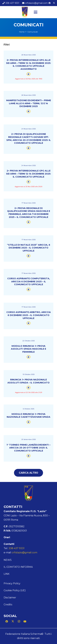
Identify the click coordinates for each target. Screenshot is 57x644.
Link (7, 574)
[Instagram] (19, 621)
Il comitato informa (18, 567)
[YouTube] (25, 621)
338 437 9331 (16, 548)
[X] (54, 3)
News (8, 560)
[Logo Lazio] (25, 12)
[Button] (28, 74)
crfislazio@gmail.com (24, 553)
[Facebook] (50, 3)
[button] (36, 12)
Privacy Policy (12, 583)
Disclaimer (10, 598)
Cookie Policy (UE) (15, 590)
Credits (8, 605)
